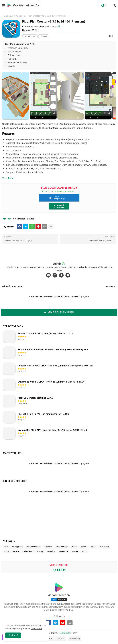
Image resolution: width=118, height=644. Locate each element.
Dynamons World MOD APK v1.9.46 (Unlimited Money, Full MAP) (52, 382)
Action (74, 547)
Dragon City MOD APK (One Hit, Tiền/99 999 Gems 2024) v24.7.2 (53, 430)
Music (85, 551)
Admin (57, 264)
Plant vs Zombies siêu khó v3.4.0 (35, 398)
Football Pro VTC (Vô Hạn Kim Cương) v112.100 (43, 414)
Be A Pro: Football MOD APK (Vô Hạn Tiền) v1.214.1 (45, 333)
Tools (6, 547)
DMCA (50, 639)
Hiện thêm (110, 287)
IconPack (48, 547)
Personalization (33, 547)
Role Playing (28, 551)
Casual (93, 547)
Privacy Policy (75, 639)
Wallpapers (105, 547)
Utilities (75, 551)
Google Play (59, 199)
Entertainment (62, 547)
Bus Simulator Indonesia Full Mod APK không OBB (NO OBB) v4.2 (53, 350)
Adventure (63, 551)
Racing (40, 551)
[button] (114, 5)
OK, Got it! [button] (13, 635)
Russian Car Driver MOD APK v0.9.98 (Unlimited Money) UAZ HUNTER (55, 366)
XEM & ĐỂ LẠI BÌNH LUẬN (59, 312)
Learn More (36, 629)
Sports (7, 551)
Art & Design (30, 36)
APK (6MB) (59, 205)
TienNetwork (65, 633)
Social (84, 547)
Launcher (51, 551)
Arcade (16, 551)
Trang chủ (7, 16)
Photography (18, 547)
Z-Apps (17, 16)
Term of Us (61, 639)
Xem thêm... (8, 178)
